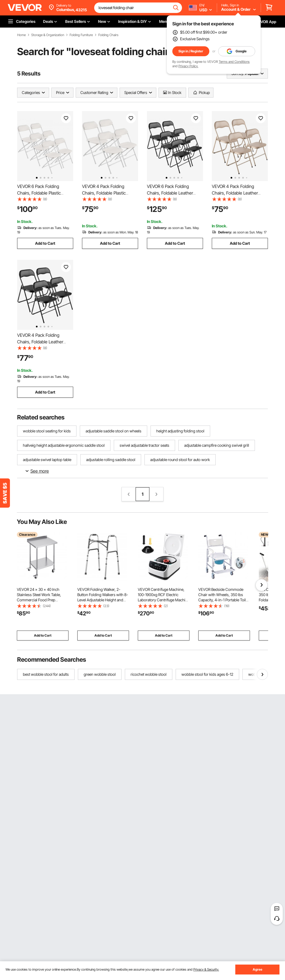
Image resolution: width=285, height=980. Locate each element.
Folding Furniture (81, 35)
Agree (258, 969)
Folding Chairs (108, 35)
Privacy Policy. (188, 66)
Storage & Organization (48, 35)
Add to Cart (45, 243)
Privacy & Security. (206, 969)
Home (21, 35)
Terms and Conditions (234, 62)
